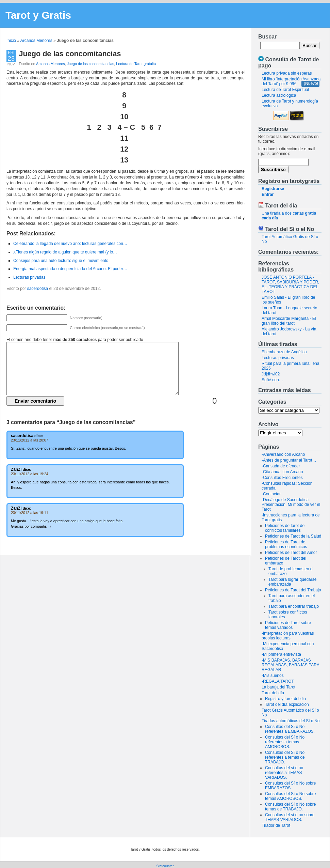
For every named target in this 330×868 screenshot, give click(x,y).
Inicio (11, 41)
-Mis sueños (273, 676)
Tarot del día (273, 693)
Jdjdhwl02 (271, 374)
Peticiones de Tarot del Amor (291, 553)
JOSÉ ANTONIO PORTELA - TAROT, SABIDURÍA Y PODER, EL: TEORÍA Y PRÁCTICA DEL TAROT (290, 284)
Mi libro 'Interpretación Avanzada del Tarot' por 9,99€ (291, 81)
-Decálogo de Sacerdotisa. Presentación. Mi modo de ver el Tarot (291, 505)
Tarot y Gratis (38, 15)
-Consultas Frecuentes (282, 478)
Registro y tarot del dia (285, 699)
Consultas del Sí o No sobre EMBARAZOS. (290, 786)
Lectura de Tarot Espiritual (285, 90)
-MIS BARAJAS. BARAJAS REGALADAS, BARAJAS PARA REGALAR (290, 665)
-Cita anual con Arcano (282, 472)
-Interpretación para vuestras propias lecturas (288, 636)
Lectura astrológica (279, 95)
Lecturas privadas (278, 358)
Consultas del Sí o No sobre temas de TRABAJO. (290, 807)
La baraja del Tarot (278, 687)
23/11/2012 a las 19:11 (30, 513)
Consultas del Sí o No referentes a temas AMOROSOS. (285, 742)
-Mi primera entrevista (281, 654)
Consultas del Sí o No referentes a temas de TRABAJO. (285, 757)
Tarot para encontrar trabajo (294, 606)
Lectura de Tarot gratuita (136, 64)
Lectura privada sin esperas (287, 73)
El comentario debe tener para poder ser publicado (75, 340)
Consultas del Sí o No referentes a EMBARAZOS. (290, 729)
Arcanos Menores (36, 41)
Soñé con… (272, 380)
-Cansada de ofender (281, 466)
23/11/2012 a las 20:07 (30, 440)
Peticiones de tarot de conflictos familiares (285, 528)
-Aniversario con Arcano (283, 454)
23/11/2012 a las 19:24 (30, 474)
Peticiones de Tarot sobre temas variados (288, 625)
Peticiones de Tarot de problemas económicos (286, 544)
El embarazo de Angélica (284, 352)
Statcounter (165, 866)
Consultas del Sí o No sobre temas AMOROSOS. (290, 796)
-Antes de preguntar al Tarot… (289, 460)
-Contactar (271, 494)
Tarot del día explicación (287, 704)
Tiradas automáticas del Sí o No (291, 721)
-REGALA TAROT (278, 681)
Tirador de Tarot (276, 825)
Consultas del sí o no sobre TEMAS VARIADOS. (290, 817)
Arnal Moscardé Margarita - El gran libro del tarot (289, 321)
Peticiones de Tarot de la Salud (293, 536)
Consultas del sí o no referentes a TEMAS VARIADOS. (284, 773)
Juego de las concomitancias (70, 54)
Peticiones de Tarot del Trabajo (293, 590)
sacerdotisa (38, 289)
